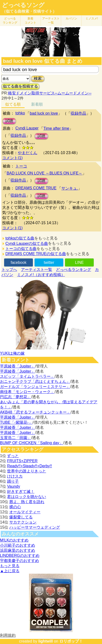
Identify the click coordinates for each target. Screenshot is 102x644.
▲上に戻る (10, 571)
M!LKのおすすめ (14, 540)
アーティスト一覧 (37, 270)
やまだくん (28, 153)
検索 (38, 78)
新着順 (37, 104)
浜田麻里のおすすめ (18, 550)
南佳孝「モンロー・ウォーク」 (27, 392)
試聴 (9, 121)
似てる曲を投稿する (20, 86)
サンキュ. (70, 188)
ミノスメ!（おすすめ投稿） (41, 275)
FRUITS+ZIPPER (22, 461)
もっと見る (10, 566)
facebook (19, 262)
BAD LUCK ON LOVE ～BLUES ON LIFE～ (44, 173)
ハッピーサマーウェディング (35, 527)
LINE (79, 262)
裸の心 (15, 507)
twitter (49, 262)
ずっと (13, 456)
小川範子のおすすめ (18, 545)
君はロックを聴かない (27, 497)
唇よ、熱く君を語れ (27, 502)
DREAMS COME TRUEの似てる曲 (36, 254)
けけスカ (15, 476)
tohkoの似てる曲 (20, 238)
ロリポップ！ (71, 641)
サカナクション (23, 522)
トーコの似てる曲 (21, 249)
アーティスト (51, 21)
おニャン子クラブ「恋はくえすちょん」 (35, 382)
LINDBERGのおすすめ (20, 556)
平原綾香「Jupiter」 (18, 366)
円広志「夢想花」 (16, 397)
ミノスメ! (92, 18)
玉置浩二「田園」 (16, 438)
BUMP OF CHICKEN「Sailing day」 (32, 443)
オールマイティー (25, 512)
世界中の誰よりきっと (27, 471)
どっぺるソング (23, 5)
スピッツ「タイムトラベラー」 (27, 376)
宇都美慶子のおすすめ (19, 561)
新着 (30, 21)
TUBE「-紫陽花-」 (16, 422)
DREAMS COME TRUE (36, 188)
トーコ (21, 166)
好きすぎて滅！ (21, 492)
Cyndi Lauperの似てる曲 (27, 244)
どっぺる (10, 21)
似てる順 (13, 104)
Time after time (56, 128)
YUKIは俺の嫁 (12, 353)
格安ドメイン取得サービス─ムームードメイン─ (50, 93)
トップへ (9, 270)
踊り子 (13, 481)
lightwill (46, 641)
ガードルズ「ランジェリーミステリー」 (35, 387)
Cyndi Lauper (27, 128)
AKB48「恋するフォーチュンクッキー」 (35, 412)
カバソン (71, 18)
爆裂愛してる (21, 517)
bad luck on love (44, 113)
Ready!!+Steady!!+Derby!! (29, 466)
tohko (20, 113)
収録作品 (78, 113)
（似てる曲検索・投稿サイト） (29, 11)
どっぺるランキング (74, 270)
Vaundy (14, 486)
